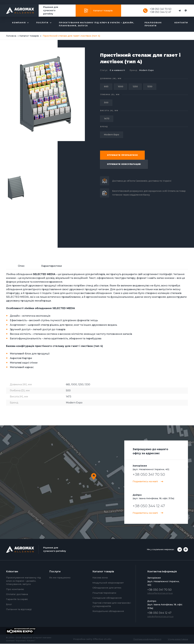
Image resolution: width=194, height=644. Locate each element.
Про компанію (15, 589)
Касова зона (100, 578)
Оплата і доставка (17, 595)
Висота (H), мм (109, 111)
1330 (150, 86)
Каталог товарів (103, 11)
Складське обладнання (107, 598)
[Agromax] (20, 11)
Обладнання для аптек (107, 588)
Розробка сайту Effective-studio (92, 640)
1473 (107, 119)
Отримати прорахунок (122, 155)
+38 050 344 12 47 (160, 12)
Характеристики (52, 266)
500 (106, 103)
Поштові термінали (104, 593)
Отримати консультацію (124, 164)
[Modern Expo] (23, 631)
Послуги (42, 23)
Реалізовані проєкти (153, 24)
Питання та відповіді (19, 610)
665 (106, 86)
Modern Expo (146, 70)
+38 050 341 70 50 (161, 9)
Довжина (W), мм (111, 79)
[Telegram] (180, 11)
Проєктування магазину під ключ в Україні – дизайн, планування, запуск (97, 24)
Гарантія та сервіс (17, 600)
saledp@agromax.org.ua (160, 617)
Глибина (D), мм (110, 95)
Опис (21, 266)
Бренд (104, 127)
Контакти (181, 23)
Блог (9, 605)
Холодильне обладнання (108, 612)
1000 (120, 86)
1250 (135, 86)
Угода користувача (178, 640)
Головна (11, 36)
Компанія (19, 23)
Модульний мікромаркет (108, 583)
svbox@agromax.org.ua (160, 593)
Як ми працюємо (60, 578)
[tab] (21, 267)
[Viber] (186, 11)
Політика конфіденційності (147, 640)
